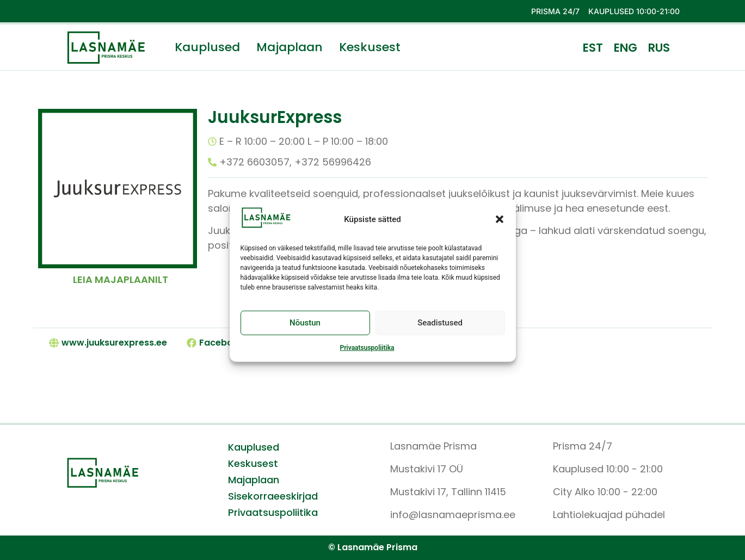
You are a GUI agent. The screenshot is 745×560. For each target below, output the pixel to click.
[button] (500, 226)
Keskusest (370, 47)
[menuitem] (593, 47)
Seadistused (440, 330)
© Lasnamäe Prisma (373, 547)
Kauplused (207, 47)
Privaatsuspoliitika (367, 355)
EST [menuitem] (593, 48)
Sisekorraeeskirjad (273, 496)
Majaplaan (290, 47)
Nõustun (305, 330)
